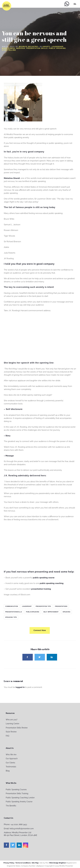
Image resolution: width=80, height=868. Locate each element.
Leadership (57, 47)
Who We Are (11, 755)
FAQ (7, 736)
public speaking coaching (52, 583)
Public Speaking (57, 48)
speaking (67, 612)
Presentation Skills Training (17, 793)
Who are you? (12, 720)
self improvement (51, 612)
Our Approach (12, 759)
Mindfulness (9, 48)
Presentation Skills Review (17, 728)
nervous (21, 48)
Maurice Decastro (28, 47)
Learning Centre (12, 724)
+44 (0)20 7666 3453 (19, 824)
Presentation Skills (37, 48)
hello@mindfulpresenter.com (22, 829)
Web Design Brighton (58, 863)
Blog (8, 771)
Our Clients (10, 763)
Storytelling (9, 50)
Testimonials (11, 767)
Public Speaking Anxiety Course (19, 802)
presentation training (41, 589)
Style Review (11, 732)
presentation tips (43, 606)
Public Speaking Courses (16, 789)
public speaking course (44, 578)
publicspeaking (33, 612)
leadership (27, 606)
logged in (20, 687)
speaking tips (11, 617)
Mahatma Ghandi (12, 178)
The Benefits (11, 806)
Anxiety (46, 47)
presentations (61, 606)
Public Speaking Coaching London (20, 798)
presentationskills (14, 612)
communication (12, 606)
